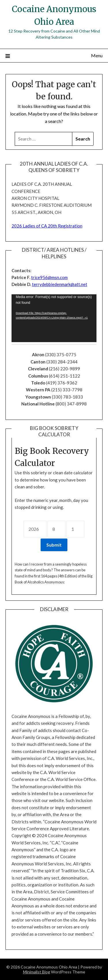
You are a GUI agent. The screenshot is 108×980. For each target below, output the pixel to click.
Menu (97, 55)
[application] (54, 318)
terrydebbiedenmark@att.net (60, 284)
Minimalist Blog (37, 972)
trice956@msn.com (49, 277)
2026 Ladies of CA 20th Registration (47, 226)
